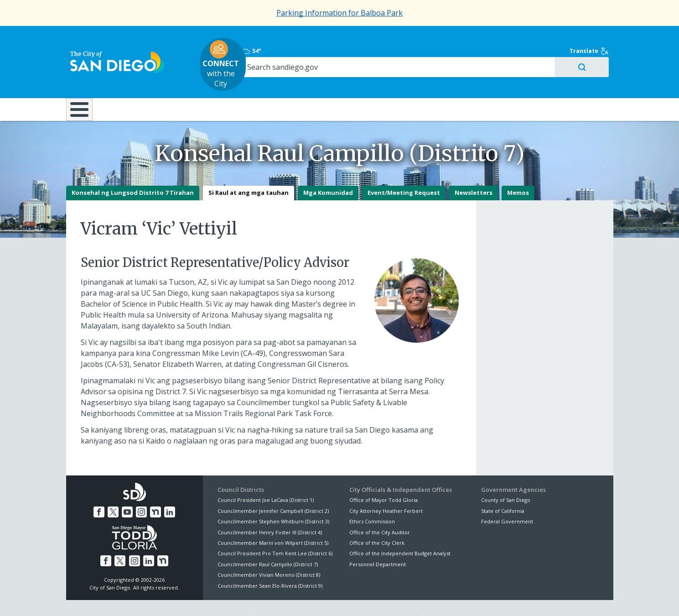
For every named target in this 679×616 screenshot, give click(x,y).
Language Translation (379, 598)
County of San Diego (506, 480)
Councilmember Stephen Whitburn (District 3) (273, 501)
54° (486, 37)
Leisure (143, 82)
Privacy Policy (272, 598)
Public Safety (478, 82)
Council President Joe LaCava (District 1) (266, 480)
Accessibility (320, 598)
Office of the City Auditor (380, 512)
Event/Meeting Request (404, 172)
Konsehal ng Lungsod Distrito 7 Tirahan (133, 172)
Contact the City (444, 598)
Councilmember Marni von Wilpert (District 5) (273, 522)
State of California (503, 490)
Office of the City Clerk (377, 522)
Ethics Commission (372, 501)
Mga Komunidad (328, 172)
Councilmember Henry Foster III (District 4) (270, 512)
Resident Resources (225, 82)
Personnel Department (378, 544)
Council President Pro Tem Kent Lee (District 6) (275, 533)
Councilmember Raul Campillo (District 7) (268, 544)
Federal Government (507, 501)
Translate (594, 37)
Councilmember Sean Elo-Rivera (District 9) (270, 565)
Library (391, 82)
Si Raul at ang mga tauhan (249, 172)
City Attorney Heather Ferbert (386, 490)
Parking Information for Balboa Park (339, 13)
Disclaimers (225, 598)
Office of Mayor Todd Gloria (384, 480)
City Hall (568, 82)
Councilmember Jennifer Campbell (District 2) (273, 490)
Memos (518, 172)
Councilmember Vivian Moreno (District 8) (269, 554)
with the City (337, 51)
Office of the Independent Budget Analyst (400, 533)
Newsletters (474, 172)
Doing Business (308, 82)
